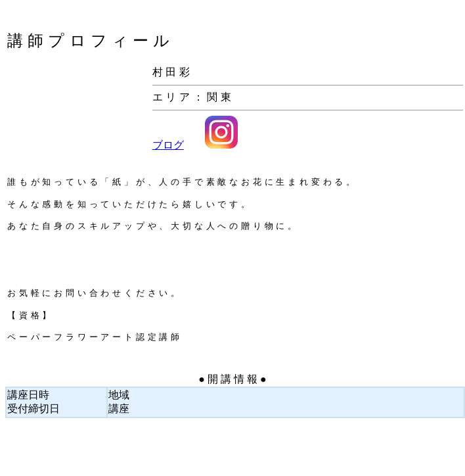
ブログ (168, 145)
